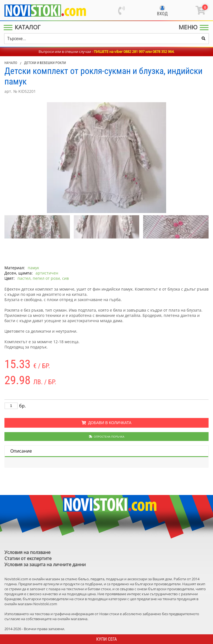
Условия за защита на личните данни (45, 565)
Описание (21, 451)
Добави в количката (106, 423)
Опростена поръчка (107, 437)
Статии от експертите (28, 558)
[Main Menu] (23, 27)
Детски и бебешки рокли (45, 63)
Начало (11, 63)
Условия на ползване (27, 552)
